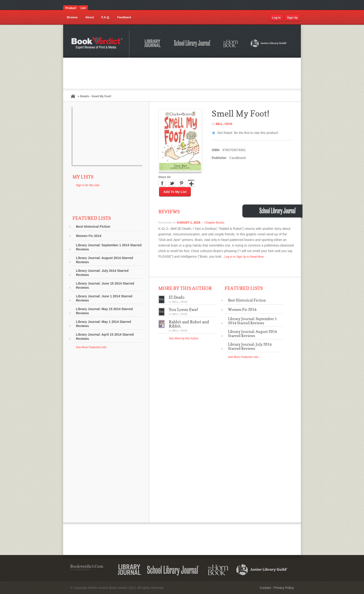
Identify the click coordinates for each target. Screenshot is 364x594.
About (90, 17)
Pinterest (182, 183)
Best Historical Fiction (93, 227)
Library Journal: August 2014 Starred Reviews (104, 260)
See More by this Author (184, 338)
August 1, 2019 (188, 222)
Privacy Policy (284, 588)
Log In (276, 18)
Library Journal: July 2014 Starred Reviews (102, 273)
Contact (265, 588)
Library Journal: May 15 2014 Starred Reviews (104, 311)
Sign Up (292, 18)
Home (73, 96)
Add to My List (175, 192)
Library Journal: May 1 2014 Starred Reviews (103, 324)
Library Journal (153, 44)
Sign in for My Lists (88, 185)
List (83, 8)
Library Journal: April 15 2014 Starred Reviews (105, 337)
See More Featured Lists (91, 347)
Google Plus (191, 183)
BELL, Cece (224, 124)
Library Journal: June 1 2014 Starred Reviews (104, 298)
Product (71, 8)
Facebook (162, 183)
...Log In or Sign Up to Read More (243, 257)
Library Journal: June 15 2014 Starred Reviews (105, 286)
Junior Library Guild (269, 44)
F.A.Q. (106, 17)
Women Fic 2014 (89, 236)
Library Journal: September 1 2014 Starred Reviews (109, 247)
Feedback (124, 17)
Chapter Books (214, 222)
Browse (72, 17)
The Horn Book (231, 44)
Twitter (172, 183)
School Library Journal (193, 44)
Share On (164, 177)
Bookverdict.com (97, 44)
